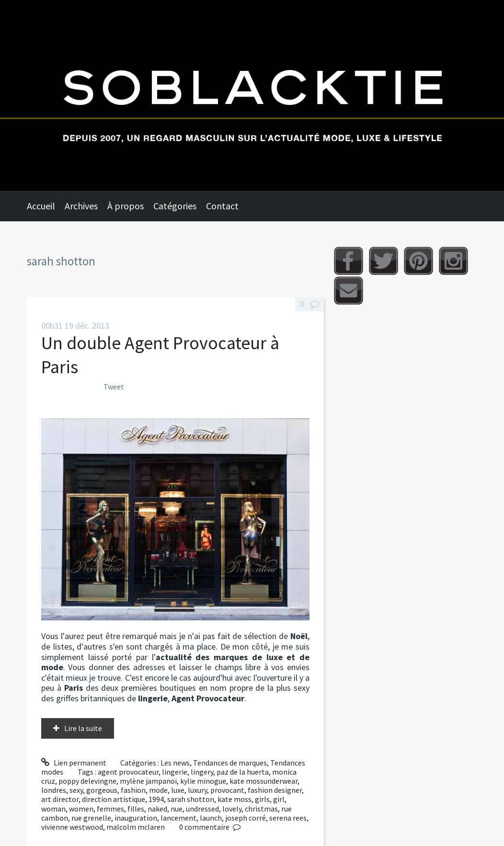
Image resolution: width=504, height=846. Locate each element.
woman (53, 809)
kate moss (235, 799)
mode (158, 790)
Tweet (114, 387)
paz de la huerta (243, 772)
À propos (126, 206)
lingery (202, 772)
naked (157, 809)
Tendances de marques (230, 763)
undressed (202, 809)
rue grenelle (91, 818)
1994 (156, 799)
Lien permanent (74, 763)
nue (177, 809)
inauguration (136, 818)
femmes (110, 809)
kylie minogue (203, 781)
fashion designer (275, 790)
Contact (222, 206)
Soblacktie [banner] (252, 95)
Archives (81, 206)
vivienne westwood (72, 827)
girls (262, 799)
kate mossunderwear (263, 781)
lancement (178, 818)
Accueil (41, 206)
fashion (133, 790)
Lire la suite (83, 728)
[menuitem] (46, 206)
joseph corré (246, 818)
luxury (197, 790)
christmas (261, 809)
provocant (227, 790)
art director (60, 799)
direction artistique (114, 799)
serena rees (288, 818)
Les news (175, 763)
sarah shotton (191, 799)
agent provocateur (128, 772)
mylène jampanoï (148, 781)
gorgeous (102, 790)
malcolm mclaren (136, 827)
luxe (178, 790)
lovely (232, 809)
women (81, 809)
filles (136, 809)
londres (54, 790)
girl (279, 799)
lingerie (175, 772)
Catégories (175, 206)
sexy (76, 790)
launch (211, 818)
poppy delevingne (87, 781)
